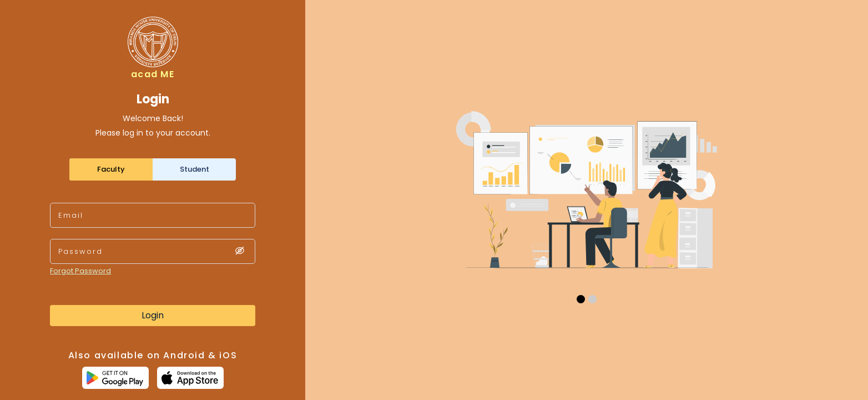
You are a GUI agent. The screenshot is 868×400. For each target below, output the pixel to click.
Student (195, 169)
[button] (581, 299)
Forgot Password (80, 271)
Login (153, 315)
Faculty (111, 169)
